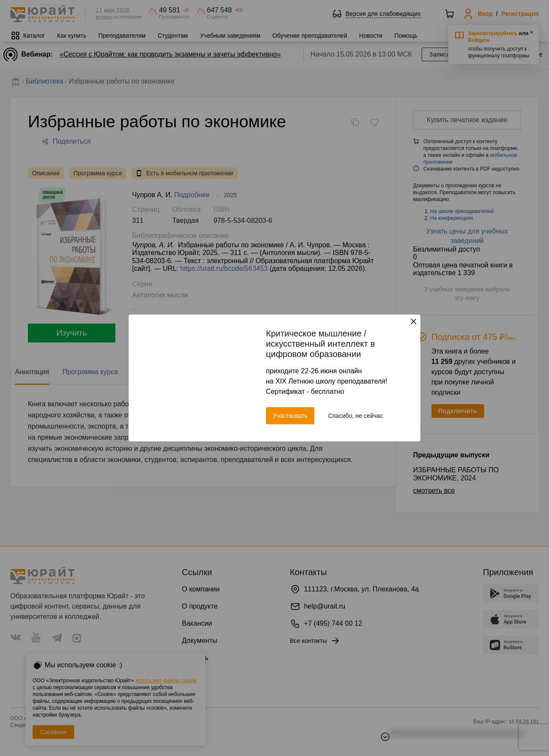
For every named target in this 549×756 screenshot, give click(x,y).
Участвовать (290, 416)
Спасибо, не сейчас (356, 416)
